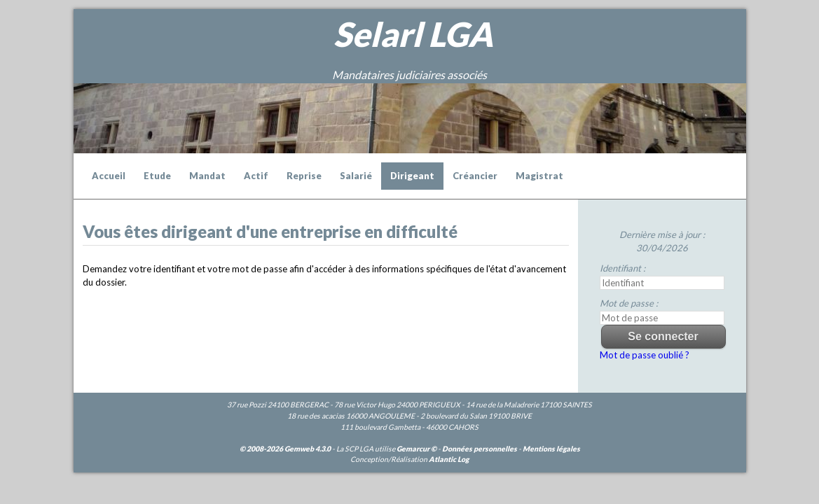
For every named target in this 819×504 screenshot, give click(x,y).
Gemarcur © (417, 449)
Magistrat (539, 176)
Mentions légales (551, 449)
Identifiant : (622, 268)
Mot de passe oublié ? (645, 355)
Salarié (356, 176)
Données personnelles (480, 449)
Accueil (109, 176)
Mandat (207, 176)
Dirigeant (412, 176)
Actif (256, 176)
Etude (157, 176)
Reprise (304, 176)
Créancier (475, 176)
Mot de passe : (629, 303)
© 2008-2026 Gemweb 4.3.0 (285, 449)
